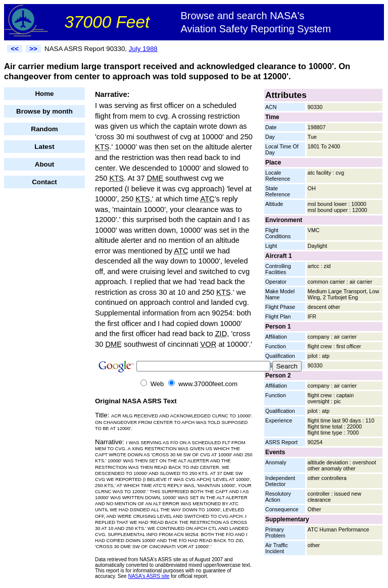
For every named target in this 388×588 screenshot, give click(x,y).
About (45, 164)
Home (44, 94)
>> (33, 49)
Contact (44, 182)
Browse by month (44, 111)
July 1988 (143, 49)
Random (44, 129)
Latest (44, 147)
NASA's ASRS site (149, 576)
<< (15, 49)
